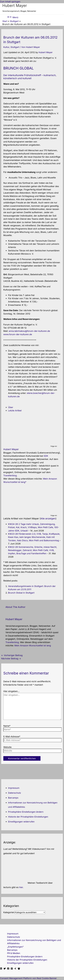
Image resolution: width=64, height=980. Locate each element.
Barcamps (13, 798)
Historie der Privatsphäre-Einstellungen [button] (28, 817)
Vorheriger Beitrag (12, 655)
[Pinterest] (12, 969)
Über (11, 407)
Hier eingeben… (11, 691)
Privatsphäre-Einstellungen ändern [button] (26, 812)
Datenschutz (14, 793)
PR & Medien (14, 953)
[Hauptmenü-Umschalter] (13, 17)
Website (7, 747)
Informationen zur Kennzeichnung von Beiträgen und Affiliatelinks (34, 942)
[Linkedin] (1, 969)
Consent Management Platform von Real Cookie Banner (28, 978)
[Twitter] (5, 969)
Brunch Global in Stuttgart (21, 593)
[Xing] (15, 969)
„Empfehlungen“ (15, 947)
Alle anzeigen (48, 519)
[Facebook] (8, 969)
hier (21, 887)
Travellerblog (10, 475)
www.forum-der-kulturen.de (18, 334)
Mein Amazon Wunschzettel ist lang (33, 645)
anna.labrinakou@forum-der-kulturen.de (29, 331)
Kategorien (9, 912)
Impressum (14, 788)
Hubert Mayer (15, 6)
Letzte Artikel (15, 410)
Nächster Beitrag (11, 658)
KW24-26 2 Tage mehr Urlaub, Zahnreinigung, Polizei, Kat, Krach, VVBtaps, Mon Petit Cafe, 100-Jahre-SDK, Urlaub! (33, 527)
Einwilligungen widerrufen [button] (21, 822)
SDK (46, 456)
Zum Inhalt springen (10, 2)
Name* (7, 726)
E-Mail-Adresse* (12, 736)
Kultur (6, 47)
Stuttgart (15, 47)
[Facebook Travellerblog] (19, 969)
